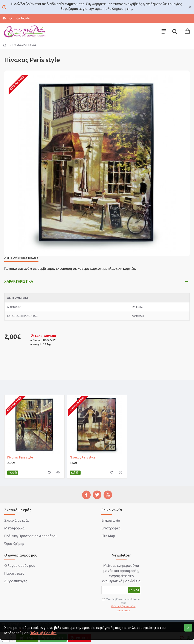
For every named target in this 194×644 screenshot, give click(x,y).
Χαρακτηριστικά (19, 281)
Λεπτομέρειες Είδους (21, 258)
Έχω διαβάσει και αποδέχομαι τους (122, 605)
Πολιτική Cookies (43, 633)
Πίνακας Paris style (20, 457)
